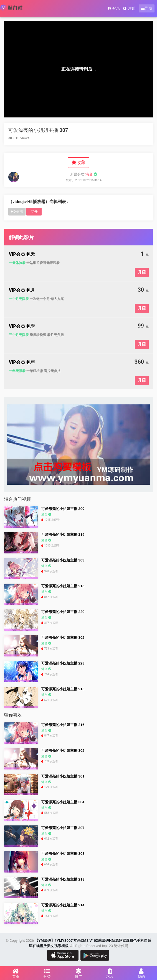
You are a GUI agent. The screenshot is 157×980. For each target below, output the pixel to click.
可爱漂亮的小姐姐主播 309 (63, 509)
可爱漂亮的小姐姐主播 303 (63, 560)
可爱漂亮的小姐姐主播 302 (63, 637)
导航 (147, 8)
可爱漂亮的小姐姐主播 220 (63, 612)
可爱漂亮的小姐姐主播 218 (63, 879)
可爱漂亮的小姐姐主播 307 (38, 130)
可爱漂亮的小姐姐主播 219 (63, 534)
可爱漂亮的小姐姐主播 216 (63, 586)
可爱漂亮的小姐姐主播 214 (63, 905)
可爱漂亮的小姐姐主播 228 (63, 663)
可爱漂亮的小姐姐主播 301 (63, 776)
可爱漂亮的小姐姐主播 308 (63, 854)
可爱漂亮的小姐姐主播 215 (63, 689)
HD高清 (17, 211)
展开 (34, 211)
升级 (142, 272)
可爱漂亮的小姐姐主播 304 (63, 802)
